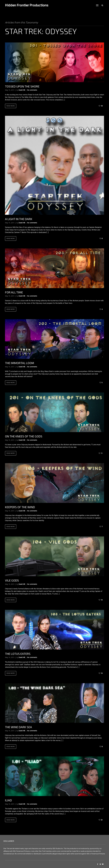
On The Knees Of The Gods (24, 436)
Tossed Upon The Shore (22, 86)
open (97, 5)
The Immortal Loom (20, 363)
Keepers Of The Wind (20, 507)
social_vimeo (100, 864)
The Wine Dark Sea (18, 727)
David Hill (22, 90)
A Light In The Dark (19, 219)
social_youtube (103, 864)
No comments (32, 90)
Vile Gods (12, 580)
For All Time (14, 292)
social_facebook (98, 864)
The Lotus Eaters (18, 654)
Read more (11, 106)
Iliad (8, 800)
